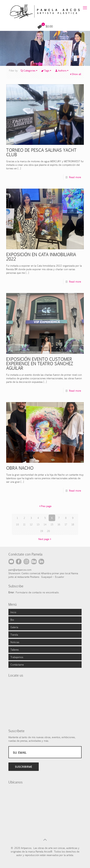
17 (66, 524)
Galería (14, 627)
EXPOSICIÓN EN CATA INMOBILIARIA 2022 (41, 257)
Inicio (13, 612)
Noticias (15, 642)
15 (52, 524)
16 (59, 524)
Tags (46, 70)
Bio (12, 620)
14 (45, 524)
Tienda (14, 634)
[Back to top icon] (45, 840)
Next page (45, 539)
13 (38, 524)
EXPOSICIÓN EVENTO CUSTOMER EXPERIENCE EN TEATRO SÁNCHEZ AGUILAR (39, 363)
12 (31, 524)
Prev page (45, 506)
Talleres (15, 649)
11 (24, 524)
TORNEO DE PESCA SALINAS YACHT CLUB (41, 152)
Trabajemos (17, 657)
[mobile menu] (85, 7)
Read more (75, 177)
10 (17, 524)
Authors (62, 70)
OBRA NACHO (20, 468)
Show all (75, 74)
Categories (29, 70)
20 (48, 531)
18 (73, 524)
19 (42, 531)
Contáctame (17, 664)
